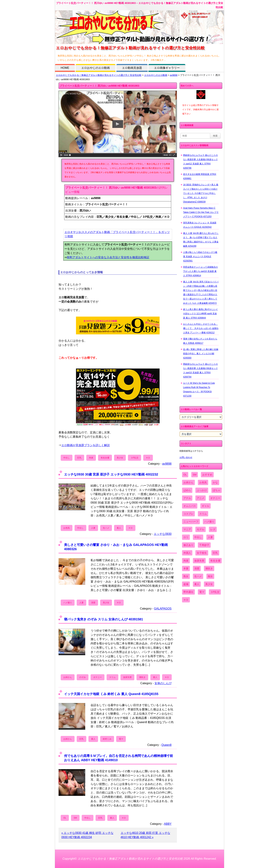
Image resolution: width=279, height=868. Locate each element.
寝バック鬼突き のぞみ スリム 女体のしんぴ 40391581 (104, 619)
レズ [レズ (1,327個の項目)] (213, 529)
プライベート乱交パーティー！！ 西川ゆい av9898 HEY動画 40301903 (99, 86)
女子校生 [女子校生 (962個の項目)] (202, 553)
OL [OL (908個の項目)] (185, 475)
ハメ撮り (68, 603)
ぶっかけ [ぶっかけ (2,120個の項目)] (202, 490)
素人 (119, 528)
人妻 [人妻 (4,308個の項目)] (210, 537)
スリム (112, 677)
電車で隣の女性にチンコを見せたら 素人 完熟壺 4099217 (200, 341)
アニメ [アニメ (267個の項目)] (201, 498)
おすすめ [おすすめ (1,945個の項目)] (207, 475)
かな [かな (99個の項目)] (215, 482)
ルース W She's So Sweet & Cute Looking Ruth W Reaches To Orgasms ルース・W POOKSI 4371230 (199, 389)
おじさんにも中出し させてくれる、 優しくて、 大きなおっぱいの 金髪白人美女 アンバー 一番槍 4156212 (201, 328)
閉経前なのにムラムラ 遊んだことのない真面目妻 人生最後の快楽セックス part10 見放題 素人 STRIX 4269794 (200, 370)
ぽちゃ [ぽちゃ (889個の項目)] (217, 490)
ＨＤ (148, 458)
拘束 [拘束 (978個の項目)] (186, 561)
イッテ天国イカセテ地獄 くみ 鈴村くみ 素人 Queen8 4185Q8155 (111, 694)
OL (65, 818)
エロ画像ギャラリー (167, 68)
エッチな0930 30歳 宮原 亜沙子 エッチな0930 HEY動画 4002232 (111, 474)
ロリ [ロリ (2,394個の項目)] (186, 537)
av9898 (174, 75)
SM (75, 818)
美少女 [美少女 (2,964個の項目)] (209, 584)
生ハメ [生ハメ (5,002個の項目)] (198, 576)
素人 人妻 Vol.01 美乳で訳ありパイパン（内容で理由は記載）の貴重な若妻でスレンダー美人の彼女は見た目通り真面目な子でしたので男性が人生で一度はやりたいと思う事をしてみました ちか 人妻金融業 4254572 (201, 292)
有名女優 (105, 458)
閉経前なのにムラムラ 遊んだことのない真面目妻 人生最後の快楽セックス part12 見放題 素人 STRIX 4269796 (200, 162)
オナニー (98, 677)
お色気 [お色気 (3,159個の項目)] (203, 482)
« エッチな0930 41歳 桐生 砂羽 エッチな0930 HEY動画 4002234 (87, 835)
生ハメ (106, 528)
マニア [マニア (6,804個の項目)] (187, 529)
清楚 (93, 603)
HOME (65, 68)
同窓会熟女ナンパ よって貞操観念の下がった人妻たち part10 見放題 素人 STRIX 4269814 (200, 271)
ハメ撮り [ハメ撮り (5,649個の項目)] (209, 522)
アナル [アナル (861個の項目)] (187, 498)
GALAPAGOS (163, 609)
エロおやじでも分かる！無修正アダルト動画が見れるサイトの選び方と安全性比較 (99, 75)
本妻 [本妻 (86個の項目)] (186, 568)
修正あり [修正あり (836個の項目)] (188, 545)
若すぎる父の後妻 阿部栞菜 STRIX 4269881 (200, 176)
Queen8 (166, 745)
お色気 (67, 528)
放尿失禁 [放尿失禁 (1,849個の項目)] (199, 561)
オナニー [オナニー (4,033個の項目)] (215, 498)
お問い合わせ (186, 457)
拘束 (91, 458)
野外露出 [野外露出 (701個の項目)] (188, 592)
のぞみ (83, 677)
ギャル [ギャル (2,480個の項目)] (206, 506)
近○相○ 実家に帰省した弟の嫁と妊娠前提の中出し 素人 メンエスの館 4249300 (201, 354)
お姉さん (68, 677)
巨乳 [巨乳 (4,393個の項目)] (215, 553)
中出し (67, 458)
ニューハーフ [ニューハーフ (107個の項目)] (191, 522)
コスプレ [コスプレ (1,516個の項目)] (188, 514)
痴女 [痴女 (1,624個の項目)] (210, 576)
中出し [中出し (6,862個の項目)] (198, 537)
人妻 (93, 528)
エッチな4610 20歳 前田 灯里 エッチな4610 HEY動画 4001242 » (145, 835)
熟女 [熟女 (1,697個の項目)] (186, 576)
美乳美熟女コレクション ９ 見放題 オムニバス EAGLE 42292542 (200, 225)
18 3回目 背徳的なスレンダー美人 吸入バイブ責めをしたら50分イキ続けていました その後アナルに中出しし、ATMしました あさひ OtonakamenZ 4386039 (201, 193)
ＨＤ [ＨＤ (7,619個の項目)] (186, 600)
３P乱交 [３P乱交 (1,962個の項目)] (215, 592)
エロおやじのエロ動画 (96, 68)
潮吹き (142, 677)
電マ (121, 739)
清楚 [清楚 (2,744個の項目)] (197, 568)
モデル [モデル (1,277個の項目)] (201, 529)
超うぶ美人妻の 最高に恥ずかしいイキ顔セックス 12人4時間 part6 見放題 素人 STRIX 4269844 (200, 314)
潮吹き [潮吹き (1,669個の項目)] (209, 568)
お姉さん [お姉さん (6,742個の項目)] (188, 482)
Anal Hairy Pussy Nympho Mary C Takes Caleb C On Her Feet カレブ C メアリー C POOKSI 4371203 (201, 212)
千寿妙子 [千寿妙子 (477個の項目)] (204, 545)
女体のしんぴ (163, 683)
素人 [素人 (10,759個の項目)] (197, 584)
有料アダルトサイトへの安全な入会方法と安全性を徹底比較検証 (108, 257)
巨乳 (79, 458)
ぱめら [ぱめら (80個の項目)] (187, 490)
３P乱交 (135, 458)
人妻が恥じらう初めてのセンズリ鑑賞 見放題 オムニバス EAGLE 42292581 (200, 257)
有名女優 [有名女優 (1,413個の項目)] (215, 561)
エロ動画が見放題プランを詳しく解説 (86, 445)
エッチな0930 (163, 534)
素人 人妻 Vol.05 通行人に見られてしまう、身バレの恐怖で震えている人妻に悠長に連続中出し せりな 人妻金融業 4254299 (201, 240)
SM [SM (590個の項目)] (195, 475)
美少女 (120, 458)
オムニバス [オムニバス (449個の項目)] (190, 506)
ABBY (168, 824)
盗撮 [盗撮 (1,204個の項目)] (186, 584)
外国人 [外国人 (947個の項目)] (187, 553)
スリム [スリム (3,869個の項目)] (203, 514)
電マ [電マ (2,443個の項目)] (202, 592)
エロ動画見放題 (132, 68)
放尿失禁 (127, 677)
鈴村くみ (107, 739)
